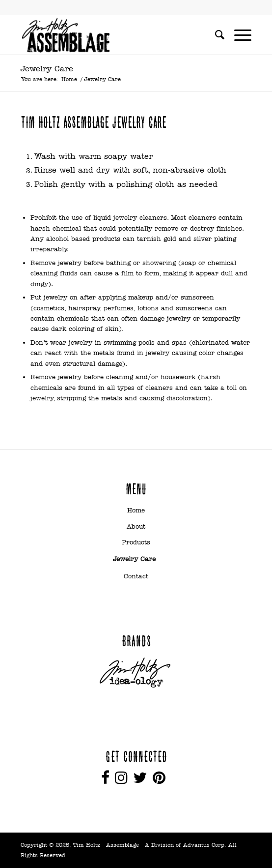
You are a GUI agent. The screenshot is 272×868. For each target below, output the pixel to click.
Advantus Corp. (205, 845)
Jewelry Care (47, 69)
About (136, 526)
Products (136, 542)
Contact (136, 576)
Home (69, 79)
